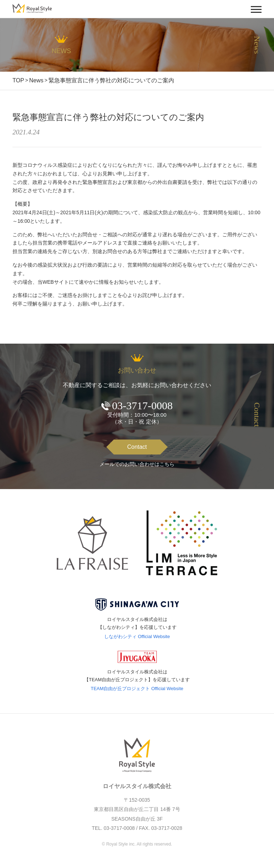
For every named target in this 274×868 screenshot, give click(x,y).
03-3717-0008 (142, 405)
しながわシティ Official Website (137, 636)
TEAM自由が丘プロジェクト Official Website (137, 689)
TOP (18, 80)
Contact (137, 447)
